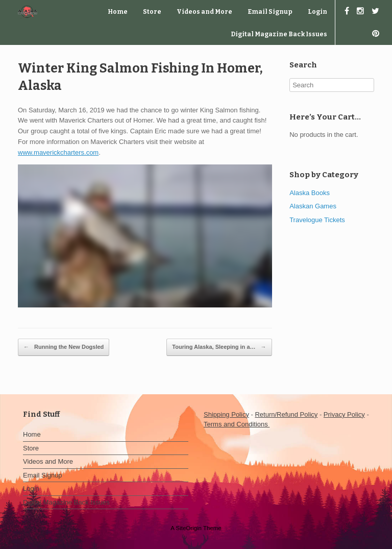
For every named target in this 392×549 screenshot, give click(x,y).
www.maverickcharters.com (58, 152)
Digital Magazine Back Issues (279, 34)
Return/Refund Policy (286, 414)
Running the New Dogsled (64, 347)
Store (152, 12)
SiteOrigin (189, 528)
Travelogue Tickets (317, 220)
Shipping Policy (226, 414)
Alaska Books (310, 193)
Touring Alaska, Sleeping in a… (219, 347)
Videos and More (204, 12)
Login (317, 12)
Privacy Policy (344, 414)
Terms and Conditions (237, 424)
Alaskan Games (313, 206)
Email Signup (270, 12)
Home (118, 12)
